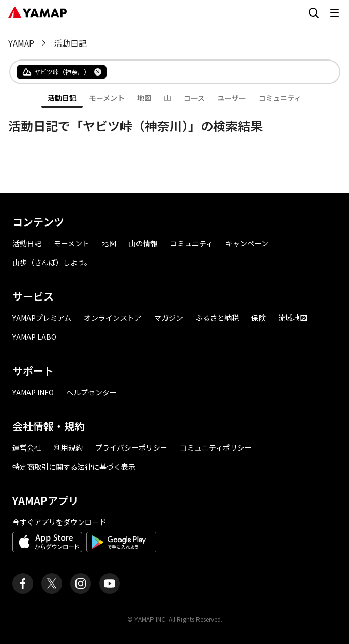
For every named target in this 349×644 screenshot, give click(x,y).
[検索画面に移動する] (314, 13)
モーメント (107, 98)
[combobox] (215, 72)
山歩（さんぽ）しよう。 (52, 262)
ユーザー (232, 98)
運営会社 (27, 447)
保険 (259, 318)
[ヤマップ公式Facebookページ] (23, 583)
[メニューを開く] (335, 13)
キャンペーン (247, 243)
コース (194, 98)
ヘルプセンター (92, 392)
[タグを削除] (98, 72)
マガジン (169, 318)
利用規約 (68, 447)
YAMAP (21, 43)
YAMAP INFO (33, 392)
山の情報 (143, 243)
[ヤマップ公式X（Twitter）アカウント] (52, 583)
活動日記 (62, 98)
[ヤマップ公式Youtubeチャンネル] (110, 583)
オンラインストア (113, 318)
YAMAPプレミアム (42, 318)
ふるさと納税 (217, 318)
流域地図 (293, 318)
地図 (144, 98)
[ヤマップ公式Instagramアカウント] (81, 583)
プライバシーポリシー (131, 447)
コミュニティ (280, 98)
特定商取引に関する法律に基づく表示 (74, 467)
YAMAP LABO (34, 337)
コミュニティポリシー (216, 447)
